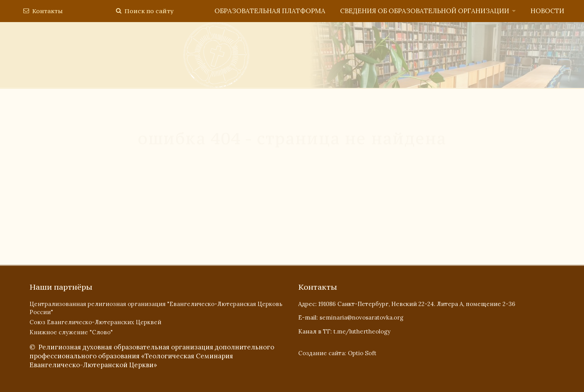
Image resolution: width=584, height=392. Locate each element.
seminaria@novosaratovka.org (361, 317)
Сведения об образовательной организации (425, 11)
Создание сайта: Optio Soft (337, 353)
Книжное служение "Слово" (71, 332)
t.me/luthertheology (362, 331)
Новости (547, 11)
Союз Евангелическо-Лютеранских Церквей (95, 322)
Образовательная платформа (270, 11)
